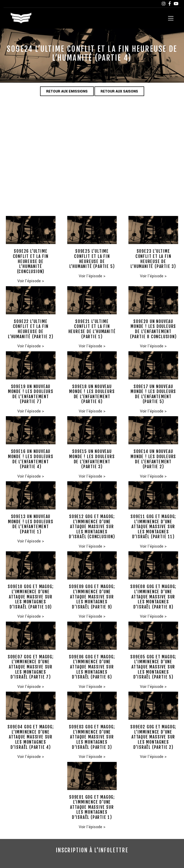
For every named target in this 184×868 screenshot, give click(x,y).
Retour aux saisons (119, 91)
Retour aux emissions (67, 91)
